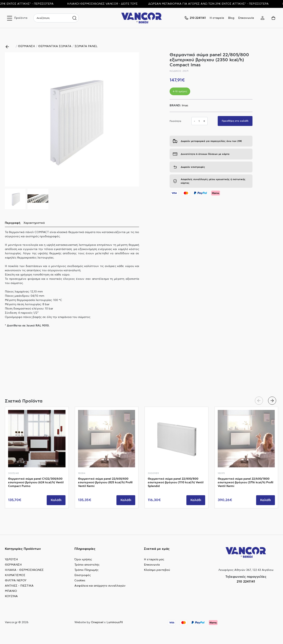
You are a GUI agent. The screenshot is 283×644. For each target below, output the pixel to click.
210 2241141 (246, 582)
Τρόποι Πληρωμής (86, 570)
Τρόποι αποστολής (87, 565)
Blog (231, 18)
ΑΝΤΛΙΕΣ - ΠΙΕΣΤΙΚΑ (19, 586)
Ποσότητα (175, 121)
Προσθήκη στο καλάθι (235, 121)
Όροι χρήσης (83, 560)
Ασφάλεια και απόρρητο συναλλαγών (100, 586)
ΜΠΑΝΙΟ (11, 591)
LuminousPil (115, 622)
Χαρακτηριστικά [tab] (34, 223)
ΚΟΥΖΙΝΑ (11, 596)
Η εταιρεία (217, 18)
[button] (134, 119)
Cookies (80, 581)
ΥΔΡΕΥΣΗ (11, 560)
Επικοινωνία (246, 18)
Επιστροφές (83, 575)
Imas (185, 106)
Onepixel (97, 622)
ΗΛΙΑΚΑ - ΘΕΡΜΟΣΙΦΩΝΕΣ (24, 570)
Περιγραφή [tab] (13, 223)
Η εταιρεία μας (154, 560)
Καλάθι (56, 500)
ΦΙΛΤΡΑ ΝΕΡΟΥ (16, 581)
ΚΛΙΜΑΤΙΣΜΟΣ (15, 575)
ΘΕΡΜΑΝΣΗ (26, 46)
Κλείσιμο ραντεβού (157, 570)
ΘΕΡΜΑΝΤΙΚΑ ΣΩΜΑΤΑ (55, 46)
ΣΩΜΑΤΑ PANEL (86, 46)
